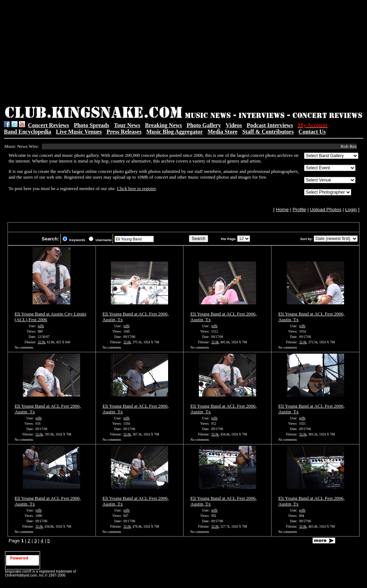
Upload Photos (326, 210)
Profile (299, 210)
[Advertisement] (101, 54)
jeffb (41, 326)
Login (351, 210)
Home (283, 210)
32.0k (41, 342)
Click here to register (136, 188)
